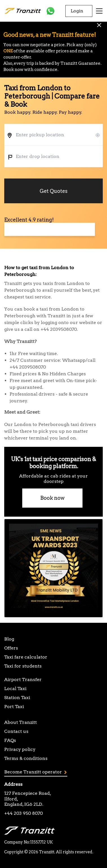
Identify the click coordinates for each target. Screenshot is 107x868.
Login (77, 11)
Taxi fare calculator (26, 657)
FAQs (10, 740)
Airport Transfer (23, 680)
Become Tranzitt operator (35, 772)
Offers (11, 648)
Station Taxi (17, 698)
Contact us (16, 731)
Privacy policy (20, 749)
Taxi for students (23, 666)
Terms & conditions (26, 758)
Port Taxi (14, 707)
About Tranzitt (21, 722)
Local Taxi (15, 689)
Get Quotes (54, 191)
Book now (52, 498)
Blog (9, 639)
